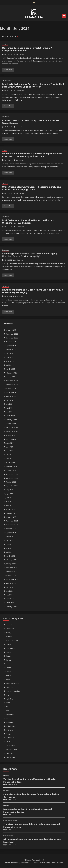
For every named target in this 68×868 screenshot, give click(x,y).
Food (7, 664)
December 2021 (12, 521)
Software (9, 730)
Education (9, 644)
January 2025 (11, 377)
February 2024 (11, 420)
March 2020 (10, 603)
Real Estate (10, 714)
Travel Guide (10, 746)
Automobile (10, 629)
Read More (8, 70)
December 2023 (12, 427)
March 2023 (10, 462)
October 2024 (11, 388)
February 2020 (11, 607)
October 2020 (11, 575)
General (5, 183)
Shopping (9, 722)
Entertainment (11, 648)
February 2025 (11, 373)
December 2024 (12, 381)
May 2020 (10, 595)
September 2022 (12, 486)
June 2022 (9, 498)
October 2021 (11, 529)
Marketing (9, 699)
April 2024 (10, 412)
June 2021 (9, 544)
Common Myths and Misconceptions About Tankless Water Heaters (31, 122)
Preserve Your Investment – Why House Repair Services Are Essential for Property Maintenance (32, 155)
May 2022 (10, 501)
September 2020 (12, 579)
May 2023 (10, 455)
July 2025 (9, 353)
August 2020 (11, 583)
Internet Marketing (13, 691)
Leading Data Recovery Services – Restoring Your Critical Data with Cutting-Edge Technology (33, 85)
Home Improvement (13, 683)
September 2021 (12, 533)
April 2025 (10, 365)
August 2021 (11, 537)
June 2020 (9, 591)
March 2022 (10, 509)
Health (8, 675)
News (8, 703)
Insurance (9, 687)
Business (5, 117)
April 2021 (10, 552)
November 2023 (12, 431)
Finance (8, 656)
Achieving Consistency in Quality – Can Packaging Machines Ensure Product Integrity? (30, 255)
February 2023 (11, 466)
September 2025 (12, 346)
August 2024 (11, 396)
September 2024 (12, 392)
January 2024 (11, 423)
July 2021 (9, 540)
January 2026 (11, 330)
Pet (7, 707)
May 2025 (10, 361)
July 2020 (9, 587)
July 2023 (9, 447)
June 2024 (9, 404)
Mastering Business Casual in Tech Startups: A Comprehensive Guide (27, 49)
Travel (8, 742)
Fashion (5, 44)
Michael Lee (20, 54)
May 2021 (10, 548)
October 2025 (11, 342)
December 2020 (12, 568)
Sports (8, 734)
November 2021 (12, 525)
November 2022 (12, 478)
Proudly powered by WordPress (18, 862)
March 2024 (10, 416)
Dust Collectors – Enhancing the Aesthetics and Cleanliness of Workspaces (28, 222)
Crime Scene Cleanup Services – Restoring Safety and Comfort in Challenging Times (32, 188)
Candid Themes (57, 862)
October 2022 (11, 482)
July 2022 (9, 494)
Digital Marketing (12, 640)
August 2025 (11, 349)
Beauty (8, 633)
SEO (7, 718)
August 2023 (11, 443)
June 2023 (9, 451)
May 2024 (10, 408)
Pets (7, 711)
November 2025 (12, 338)
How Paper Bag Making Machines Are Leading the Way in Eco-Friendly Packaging (33, 291)
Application (10, 625)
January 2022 (11, 517)
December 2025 (12, 334)
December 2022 (12, 474)
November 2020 (12, 572)
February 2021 (11, 560)
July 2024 (9, 400)
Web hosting (10, 757)
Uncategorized (11, 749)
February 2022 (11, 513)
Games (8, 668)
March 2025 (10, 369)
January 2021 (11, 564)
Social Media (10, 726)
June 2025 (9, 357)
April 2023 (10, 459)
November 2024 (12, 385)
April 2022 (10, 505)
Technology (6, 80)
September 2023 (12, 439)
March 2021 (10, 556)
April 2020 (10, 599)
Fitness (8, 660)
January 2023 (11, 470)
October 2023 (11, 435)
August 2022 (11, 490)
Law (7, 695)
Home (4, 150)
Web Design (10, 753)
